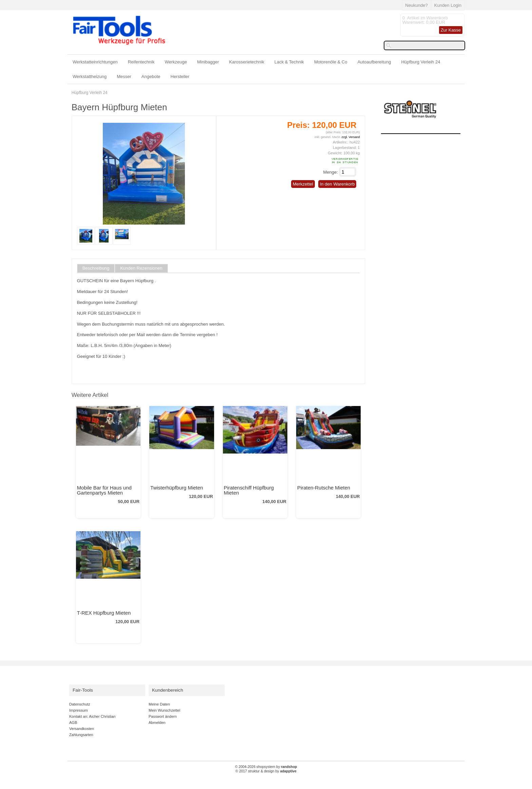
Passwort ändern (163, 716)
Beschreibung (96, 268)
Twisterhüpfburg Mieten (177, 488)
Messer (124, 76)
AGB (73, 723)
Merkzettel (303, 184)
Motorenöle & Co (331, 62)
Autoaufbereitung (374, 62)
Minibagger (208, 62)
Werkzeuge (176, 62)
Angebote (151, 76)
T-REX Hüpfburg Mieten (104, 613)
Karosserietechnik (246, 62)
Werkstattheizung (90, 76)
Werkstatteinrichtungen (95, 62)
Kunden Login (448, 5)
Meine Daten (159, 704)
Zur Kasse (451, 30)
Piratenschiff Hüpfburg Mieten (249, 490)
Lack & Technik (289, 62)
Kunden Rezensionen (141, 268)
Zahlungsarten (81, 735)
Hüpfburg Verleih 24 (421, 62)
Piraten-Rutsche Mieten (324, 488)
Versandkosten (82, 729)
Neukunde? (416, 5)
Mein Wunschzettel (164, 710)
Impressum (79, 710)
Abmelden (157, 723)
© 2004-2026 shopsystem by (266, 767)
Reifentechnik (141, 62)
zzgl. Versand (350, 137)
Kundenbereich (168, 690)
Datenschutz (80, 704)
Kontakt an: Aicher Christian (92, 716)
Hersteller (180, 76)
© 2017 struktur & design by (266, 771)
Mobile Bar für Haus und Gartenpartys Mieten (104, 490)
